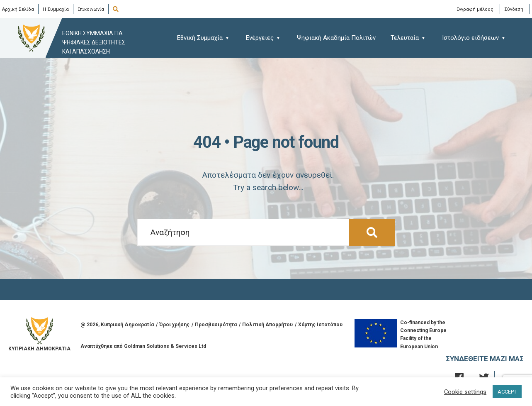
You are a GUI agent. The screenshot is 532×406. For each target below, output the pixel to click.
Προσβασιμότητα (216, 325)
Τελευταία (405, 38)
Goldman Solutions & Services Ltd (165, 346)
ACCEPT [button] (507, 392)
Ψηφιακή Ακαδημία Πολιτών (336, 38)
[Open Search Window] (117, 10)
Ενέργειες (260, 38)
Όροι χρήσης (174, 325)
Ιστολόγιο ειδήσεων (470, 38)
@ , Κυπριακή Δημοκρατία (117, 325)
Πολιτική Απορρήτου (267, 325)
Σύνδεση (514, 9)
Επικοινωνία (91, 9)
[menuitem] (207, 38)
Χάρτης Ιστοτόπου (320, 325)
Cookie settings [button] (465, 392)
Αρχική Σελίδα (18, 9)
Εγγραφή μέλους (475, 9)
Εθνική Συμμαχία (200, 38)
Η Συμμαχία (56, 9)
